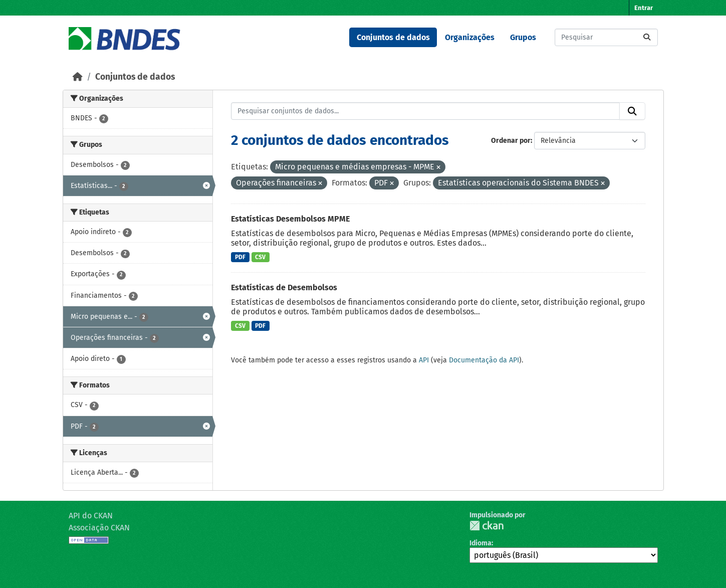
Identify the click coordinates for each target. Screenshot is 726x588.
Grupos (523, 37)
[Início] (78, 77)
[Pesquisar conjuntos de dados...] (606, 37)
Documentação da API (484, 360)
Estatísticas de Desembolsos (284, 287)
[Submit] (647, 37)
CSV (260, 257)
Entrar (644, 8)
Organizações (470, 37)
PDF (240, 257)
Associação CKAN (99, 528)
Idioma (480, 543)
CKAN (487, 526)
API (424, 360)
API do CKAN (91, 516)
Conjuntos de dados (393, 37)
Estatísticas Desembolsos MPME (290, 219)
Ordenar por (511, 141)
